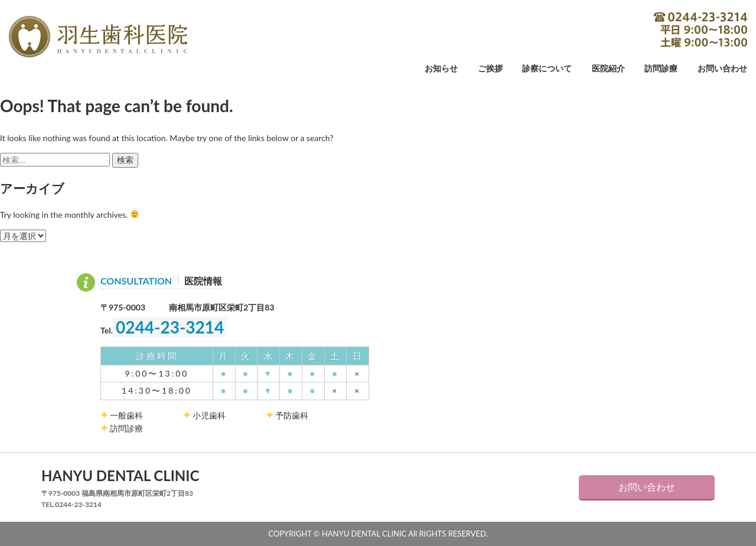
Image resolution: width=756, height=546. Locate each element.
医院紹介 (608, 69)
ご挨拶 (490, 69)
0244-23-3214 (700, 30)
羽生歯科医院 (98, 37)
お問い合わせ (722, 69)
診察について (547, 69)
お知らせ (441, 69)
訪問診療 (661, 69)
